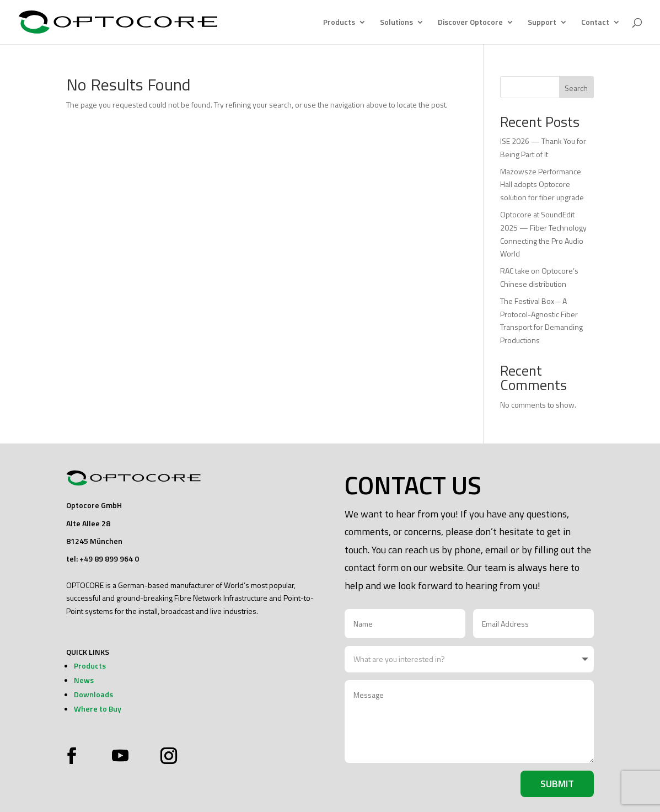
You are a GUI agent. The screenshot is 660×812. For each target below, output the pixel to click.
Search (576, 88)
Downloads (93, 694)
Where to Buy (98, 709)
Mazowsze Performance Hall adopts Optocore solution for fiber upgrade (542, 185)
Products (339, 23)
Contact (595, 23)
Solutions (396, 23)
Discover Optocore (470, 23)
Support (542, 23)
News (84, 680)
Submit (557, 784)
